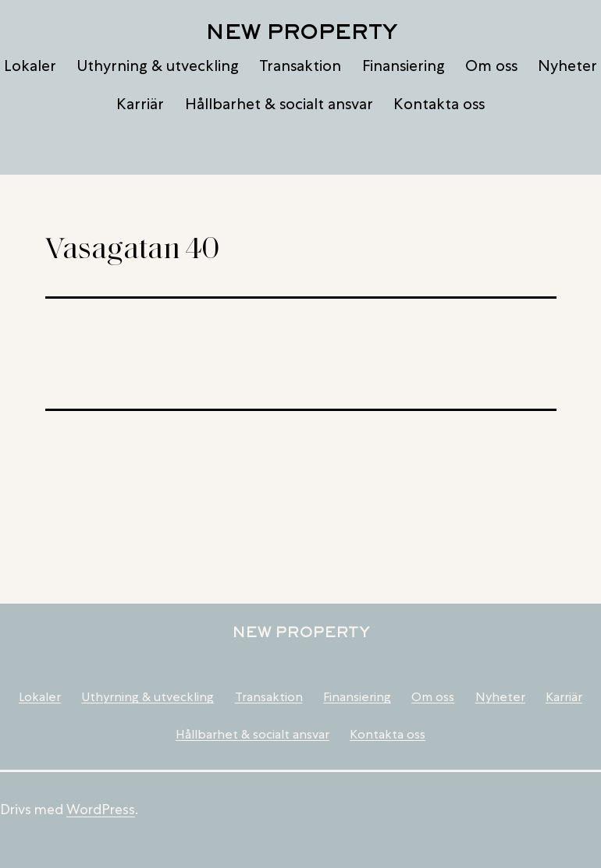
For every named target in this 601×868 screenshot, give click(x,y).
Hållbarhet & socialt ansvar (279, 104)
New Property (301, 32)
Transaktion (300, 66)
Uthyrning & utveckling (158, 66)
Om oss (491, 66)
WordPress (101, 809)
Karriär (140, 104)
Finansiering (404, 66)
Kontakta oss (439, 104)
